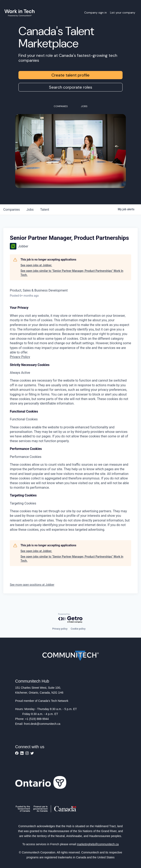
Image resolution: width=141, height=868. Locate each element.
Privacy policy (60, 629)
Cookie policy (78, 629)
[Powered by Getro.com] (70, 618)
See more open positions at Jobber (32, 585)
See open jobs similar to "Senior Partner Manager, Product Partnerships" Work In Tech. (72, 273)
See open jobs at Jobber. (36, 265)
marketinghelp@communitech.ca (98, 844)
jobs (30, 210)
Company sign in (96, 13)
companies (12, 210)
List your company (123, 13)
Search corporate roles (71, 87)
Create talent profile (70, 75)
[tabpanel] (70, 332)
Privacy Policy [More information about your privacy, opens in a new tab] (20, 357)
